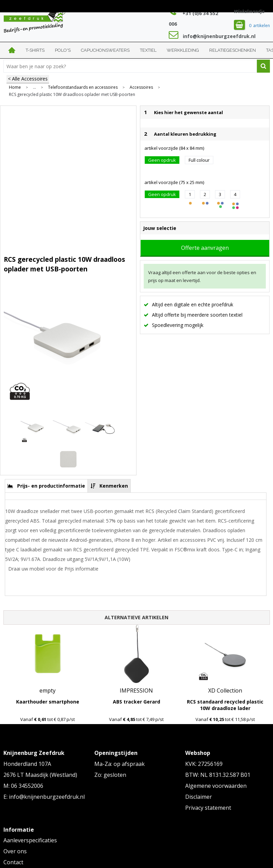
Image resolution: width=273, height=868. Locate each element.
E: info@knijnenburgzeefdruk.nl (44, 797)
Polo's (63, 50)
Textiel (148, 50)
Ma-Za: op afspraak (120, 764)
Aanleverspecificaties (30, 840)
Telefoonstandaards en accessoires (83, 87)
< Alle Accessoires (28, 79)
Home (12, 50)
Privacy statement (208, 808)
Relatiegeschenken (233, 50)
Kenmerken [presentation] (114, 486)
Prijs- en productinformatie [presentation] (51, 486)
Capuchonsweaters (105, 50)
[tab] (46, 486)
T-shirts (35, 50)
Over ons (15, 851)
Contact (13, 862)
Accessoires (141, 87)
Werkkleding (183, 50)
